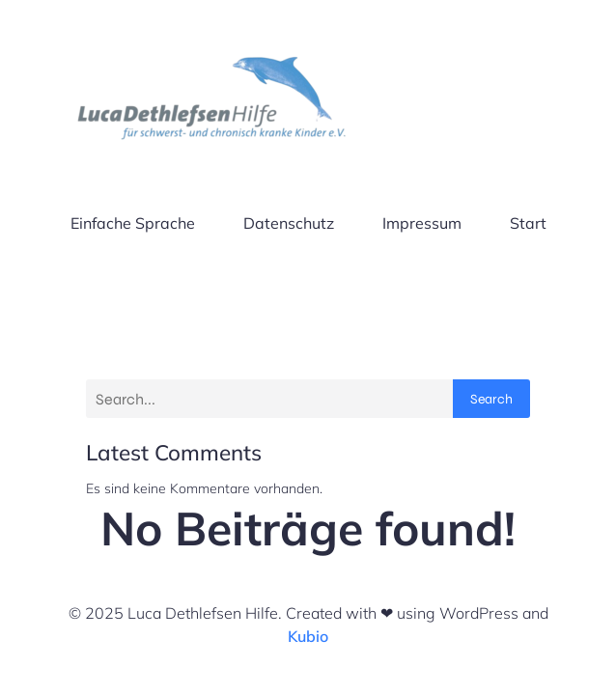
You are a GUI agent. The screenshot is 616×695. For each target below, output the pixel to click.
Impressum (422, 223)
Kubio (308, 636)
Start (528, 223)
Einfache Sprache (133, 223)
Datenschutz (289, 223)
